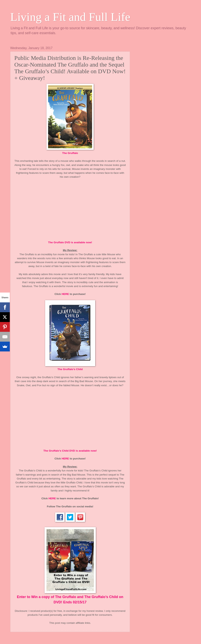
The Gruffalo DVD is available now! (70, 242)
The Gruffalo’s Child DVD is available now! (70, 451)
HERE (65, 294)
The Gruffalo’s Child (70, 369)
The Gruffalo (70, 153)
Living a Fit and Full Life (70, 17)
